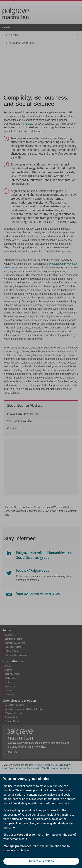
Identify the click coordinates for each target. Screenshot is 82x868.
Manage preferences (18, 846)
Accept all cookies (41, 861)
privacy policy (23, 835)
